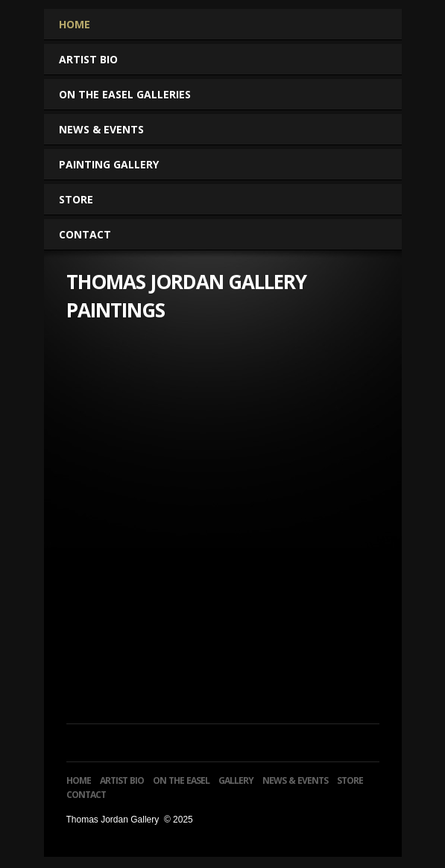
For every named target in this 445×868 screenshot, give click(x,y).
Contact (85, 234)
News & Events (101, 129)
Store (76, 199)
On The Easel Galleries (131, 94)
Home (75, 24)
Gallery (236, 780)
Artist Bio (88, 59)
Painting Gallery (115, 164)
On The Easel (181, 780)
